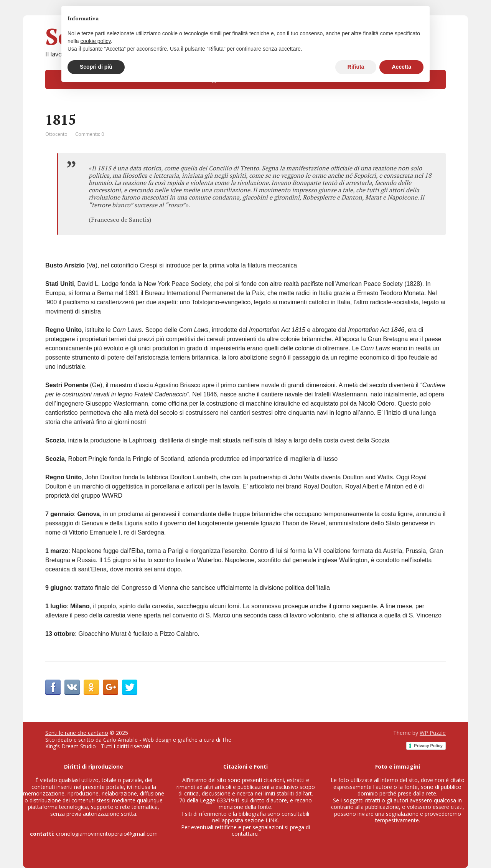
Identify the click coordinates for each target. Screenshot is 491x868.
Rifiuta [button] (356, 67)
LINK (272, 820)
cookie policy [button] (95, 41)
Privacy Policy (428, 746)
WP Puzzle (433, 733)
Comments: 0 (90, 134)
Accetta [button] (401, 67)
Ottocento (56, 134)
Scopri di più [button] (96, 67)
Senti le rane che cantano (77, 733)
